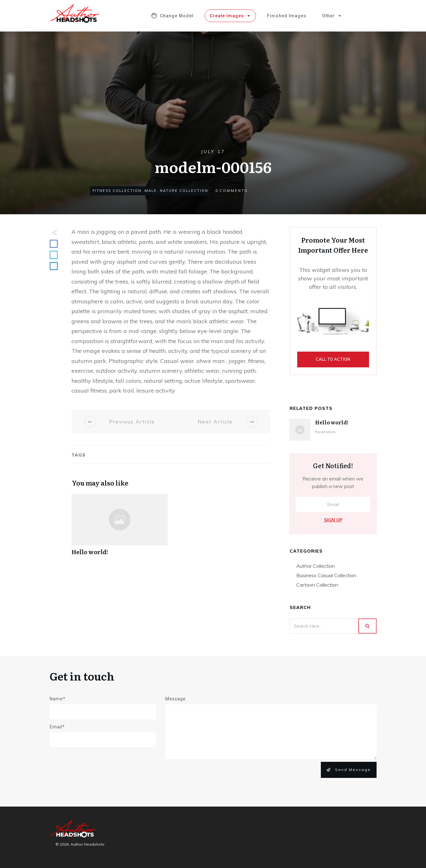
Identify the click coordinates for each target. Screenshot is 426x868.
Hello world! (120, 528)
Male (151, 191)
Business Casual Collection (326, 575)
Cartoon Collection (317, 585)
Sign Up (333, 520)
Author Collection (316, 566)
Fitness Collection (117, 191)
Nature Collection (184, 191)
